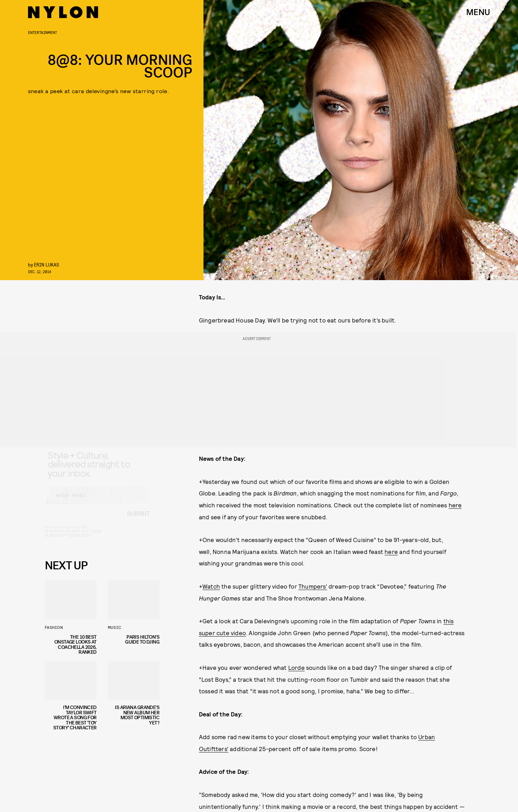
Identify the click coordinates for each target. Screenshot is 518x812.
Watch (211, 586)
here (455, 505)
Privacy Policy (80, 541)
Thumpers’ (313, 586)
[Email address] (97, 501)
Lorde (296, 667)
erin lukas (47, 265)
